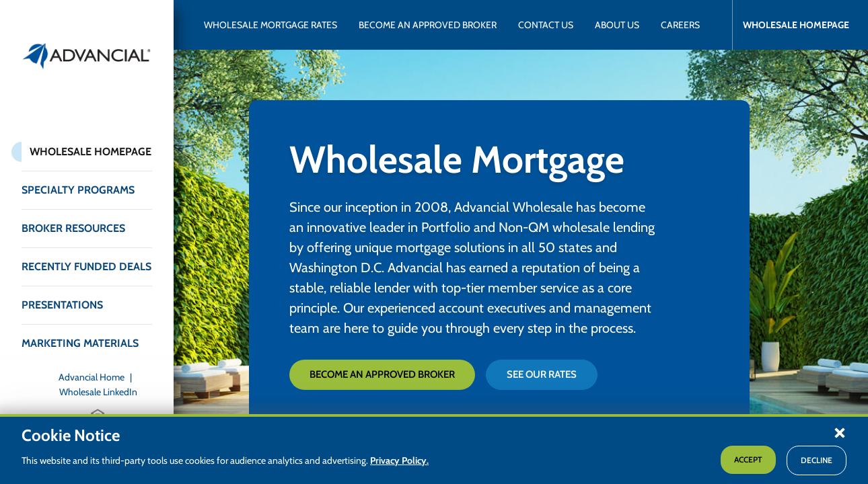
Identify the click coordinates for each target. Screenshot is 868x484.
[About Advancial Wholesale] (617, 25)
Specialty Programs (78, 190)
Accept (748, 459)
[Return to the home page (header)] (87, 56)
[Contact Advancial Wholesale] (546, 25)
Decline (817, 460)
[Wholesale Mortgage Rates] (270, 25)
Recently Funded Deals (86, 267)
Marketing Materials (80, 343)
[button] (840, 432)
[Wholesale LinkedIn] (98, 392)
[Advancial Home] (98, 377)
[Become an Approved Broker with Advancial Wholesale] (428, 25)
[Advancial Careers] (680, 25)
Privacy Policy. (399, 460)
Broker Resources (73, 228)
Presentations (62, 305)
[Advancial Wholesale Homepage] (791, 25)
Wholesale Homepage (91, 152)
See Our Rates (542, 374)
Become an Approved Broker (382, 374)
